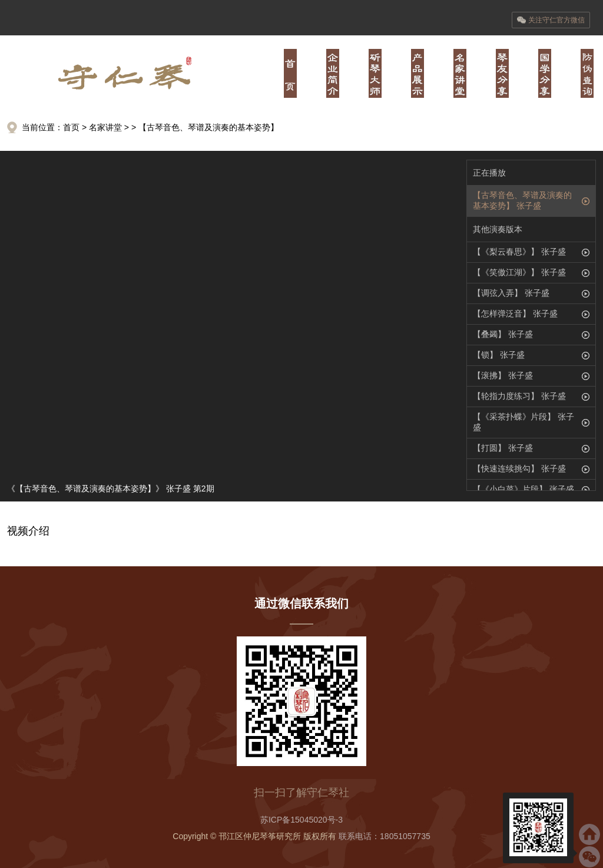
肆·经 (460, 73)
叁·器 (418, 73)
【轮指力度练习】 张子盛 (519, 396)
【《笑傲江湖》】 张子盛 (519, 272)
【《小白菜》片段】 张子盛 (524, 489)
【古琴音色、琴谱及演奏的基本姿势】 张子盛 (522, 200)
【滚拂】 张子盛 (503, 375)
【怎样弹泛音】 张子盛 (515, 313)
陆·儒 (545, 73)
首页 (290, 73)
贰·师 (375, 73)
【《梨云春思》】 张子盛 (519, 252)
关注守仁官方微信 (551, 20)
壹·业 (333, 73)
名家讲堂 (105, 127)
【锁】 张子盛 (499, 355)
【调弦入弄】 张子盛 (511, 293)
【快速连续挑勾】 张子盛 (519, 468)
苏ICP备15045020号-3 (301, 820)
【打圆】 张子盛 (503, 448)
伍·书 (502, 73)
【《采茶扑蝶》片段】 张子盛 (524, 422)
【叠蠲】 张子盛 (503, 334)
